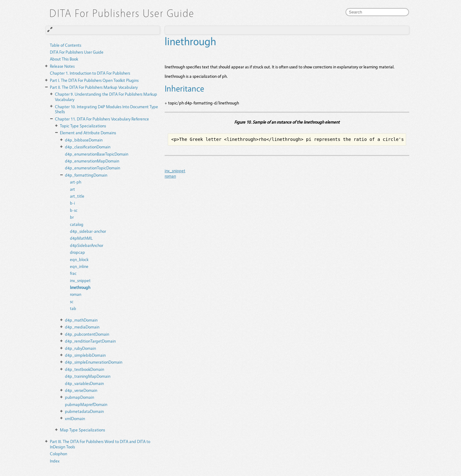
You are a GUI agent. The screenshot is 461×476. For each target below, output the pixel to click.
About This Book (64, 59)
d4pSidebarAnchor (87, 245)
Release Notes (62, 66)
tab (73, 308)
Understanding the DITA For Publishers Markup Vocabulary (106, 97)
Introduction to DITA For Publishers (90, 73)
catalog (77, 224)
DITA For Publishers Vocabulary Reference (102, 119)
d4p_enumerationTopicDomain (93, 168)
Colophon (58, 454)
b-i (72, 203)
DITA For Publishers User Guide (77, 52)
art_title (77, 196)
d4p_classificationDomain (88, 147)
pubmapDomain (79, 397)
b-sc (74, 210)
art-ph (76, 182)
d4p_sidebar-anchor (88, 231)
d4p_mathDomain (81, 320)
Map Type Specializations (82, 430)
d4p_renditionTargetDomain (90, 341)
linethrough (80, 287)
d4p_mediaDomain (82, 327)
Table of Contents (66, 45)
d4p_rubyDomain (80, 348)
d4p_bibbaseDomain (84, 140)
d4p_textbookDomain (85, 369)
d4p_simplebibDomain (85, 355)
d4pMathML (81, 238)
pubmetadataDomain (84, 411)
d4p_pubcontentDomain (87, 334)
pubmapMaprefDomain (86, 404)
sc (72, 301)
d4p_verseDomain (81, 390)
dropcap (77, 252)
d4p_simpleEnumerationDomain (94, 362)
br (72, 217)
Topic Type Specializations (83, 126)
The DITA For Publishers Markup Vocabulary (94, 87)
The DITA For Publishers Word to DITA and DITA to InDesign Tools (100, 444)
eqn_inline (79, 266)
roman (76, 294)
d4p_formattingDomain (86, 175)
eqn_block (79, 259)
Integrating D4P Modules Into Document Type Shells (106, 109)
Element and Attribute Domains (88, 133)
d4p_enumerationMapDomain (92, 161)
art (72, 189)
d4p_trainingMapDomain (88, 376)
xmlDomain (75, 418)
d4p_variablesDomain (84, 383)
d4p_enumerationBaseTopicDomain (97, 154)
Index (55, 461)
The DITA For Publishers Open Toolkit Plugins (94, 80)
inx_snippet (80, 280)
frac (73, 273)
